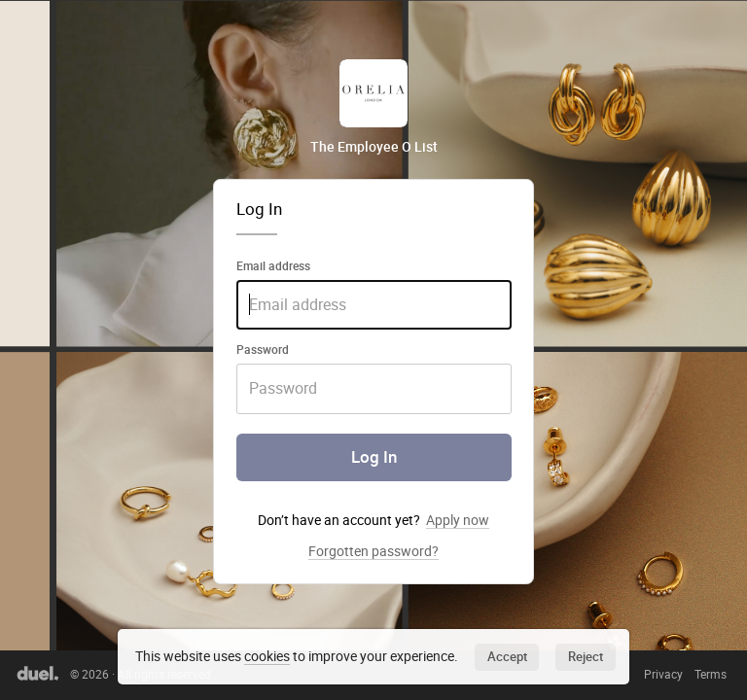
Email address (273, 265)
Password (263, 349)
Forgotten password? (373, 551)
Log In (374, 457)
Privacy (663, 674)
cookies (267, 656)
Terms (711, 674)
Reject (586, 656)
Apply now (458, 520)
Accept (507, 656)
